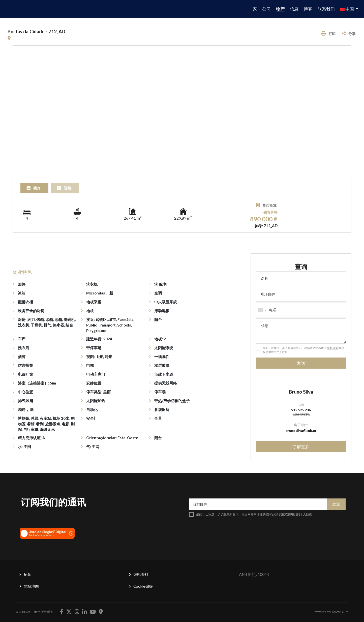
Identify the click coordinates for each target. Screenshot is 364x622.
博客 (308, 9)
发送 (301, 363)
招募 (27, 574)
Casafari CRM (339, 612)
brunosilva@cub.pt (301, 431)
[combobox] (301, 310)
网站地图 (31, 586)
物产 (280, 9)
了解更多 (301, 447)
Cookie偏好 (143, 586)
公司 (266, 9)
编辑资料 (141, 574)
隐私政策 (332, 348)
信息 (294, 9)
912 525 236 (301, 410)
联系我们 (326, 9)
